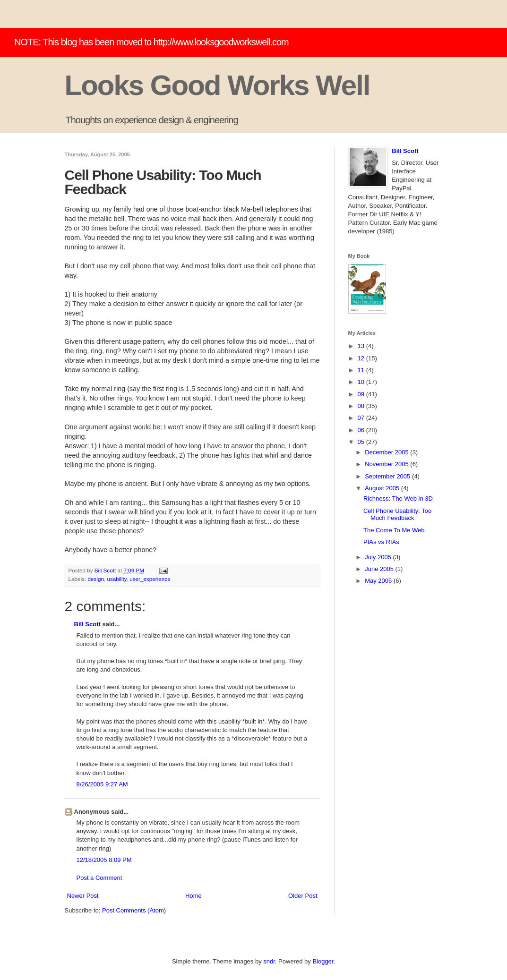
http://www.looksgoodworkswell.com (221, 42)
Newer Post (83, 896)
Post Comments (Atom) (134, 910)
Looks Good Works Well (217, 85)
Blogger (323, 961)
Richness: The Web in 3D (398, 499)
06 (362, 430)
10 (362, 382)
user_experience (150, 579)
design (95, 579)
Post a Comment (99, 878)
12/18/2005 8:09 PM (104, 860)
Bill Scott (87, 624)
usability (116, 579)
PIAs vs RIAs (381, 542)
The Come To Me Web (394, 530)
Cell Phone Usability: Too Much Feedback (397, 515)
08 (362, 406)
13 (362, 346)
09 (362, 394)
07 (362, 418)
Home (193, 896)
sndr (269, 961)
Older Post (303, 896)
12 (362, 358)
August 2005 (383, 488)
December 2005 (387, 452)
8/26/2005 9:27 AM (102, 784)
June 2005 (380, 569)
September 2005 (388, 476)
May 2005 (379, 581)
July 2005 (379, 557)
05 (362, 442)
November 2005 (387, 464)
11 (362, 370)
